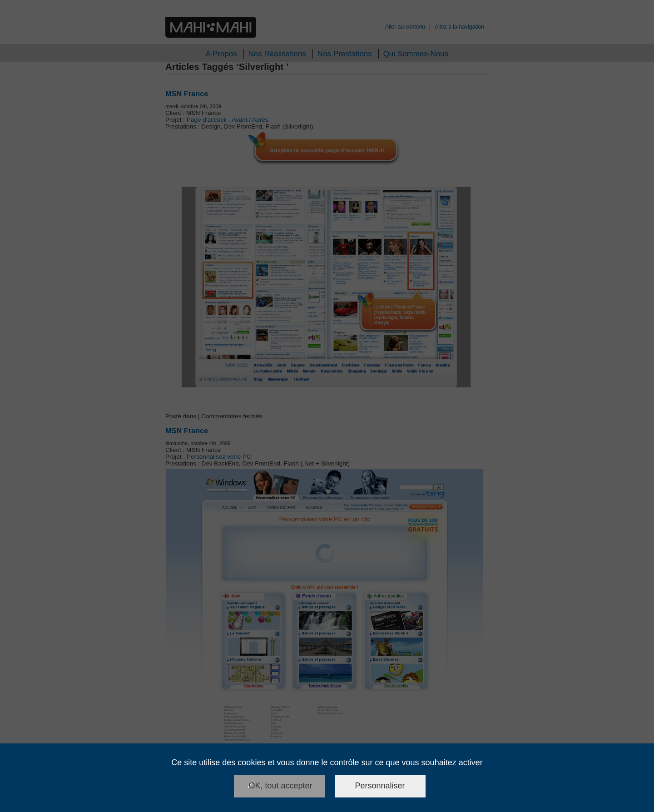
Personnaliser (380, 786)
